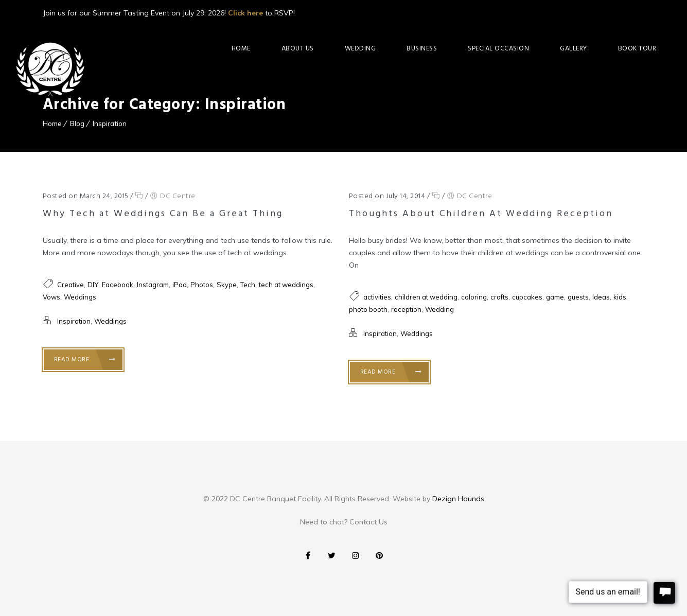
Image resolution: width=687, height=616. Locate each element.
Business (422, 49)
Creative (71, 285)
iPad (180, 285)
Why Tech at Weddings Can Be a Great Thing (163, 214)
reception (406, 309)
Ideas (601, 297)
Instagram (153, 285)
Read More (85, 360)
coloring (474, 297)
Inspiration (110, 124)
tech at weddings (286, 285)
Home (241, 49)
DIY (93, 285)
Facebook (118, 285)
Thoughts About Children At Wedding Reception (481, 214)
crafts (499, 297)
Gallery (574, 49)
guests (578, 297)
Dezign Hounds (458, 499)
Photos (202, 285)
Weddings (80, 297)
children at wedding (426, 297)
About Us (298, 49)
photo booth (368, 309)
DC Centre (178, 196)
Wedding (360, 49)
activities (377, 297)
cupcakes (527, 297)
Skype (227, 285)
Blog (77, 124)
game (555, 297)
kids (620, 297)
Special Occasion (498, 49)
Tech (248, 285)
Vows (51, 297)
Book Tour (637, 49)
